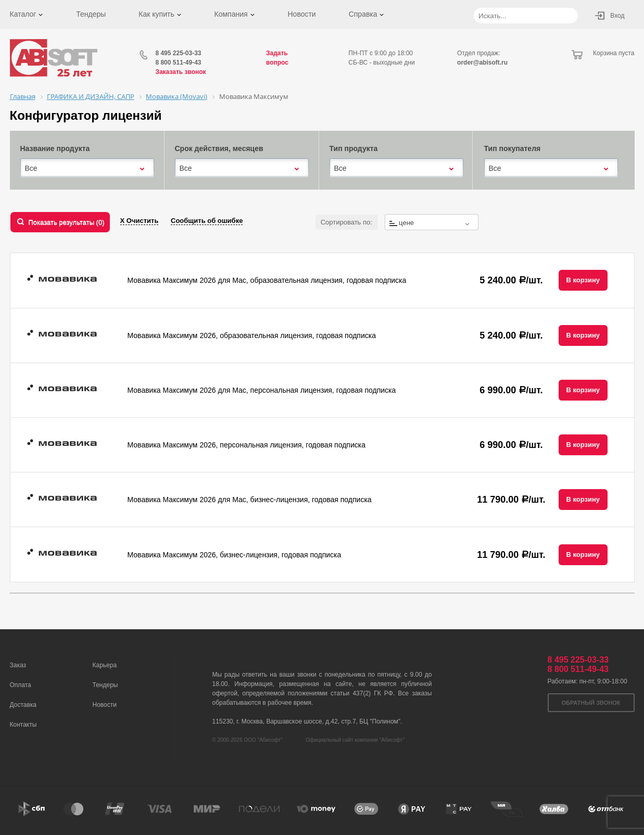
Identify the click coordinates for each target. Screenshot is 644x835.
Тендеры (91, 14)
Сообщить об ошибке (207, 221)
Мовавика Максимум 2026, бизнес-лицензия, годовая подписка (235, 555)
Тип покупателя (513, 148)
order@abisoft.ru (482, 63)
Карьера (105, 665)
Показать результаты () (67, 222)
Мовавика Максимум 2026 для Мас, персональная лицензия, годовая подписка (262, 390)
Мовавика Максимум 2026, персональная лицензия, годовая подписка (247, 445)
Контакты (23, 725)
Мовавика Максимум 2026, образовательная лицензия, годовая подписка (252, 335)
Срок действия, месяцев (219, 148)
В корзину (583, 280)
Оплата (21, 685)
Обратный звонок (591, 703)
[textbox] (432, 223)
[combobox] (87, 168)
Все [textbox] (31, 168)
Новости (301, 14)
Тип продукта (354, 148)
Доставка (23, 705)
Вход (617, 16)
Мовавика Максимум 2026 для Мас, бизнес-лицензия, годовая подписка (250, 500)
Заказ (18, 665)
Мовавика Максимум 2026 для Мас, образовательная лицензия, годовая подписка (267, 280)
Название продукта (55, 148)
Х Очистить (140, 221)
